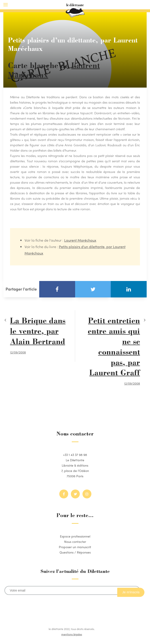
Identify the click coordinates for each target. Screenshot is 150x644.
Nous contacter (75, 542)
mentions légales (72, 634)
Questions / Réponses (75, 552)
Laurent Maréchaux (80, 240)
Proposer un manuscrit (75, 547)
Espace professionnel (75, 536)
